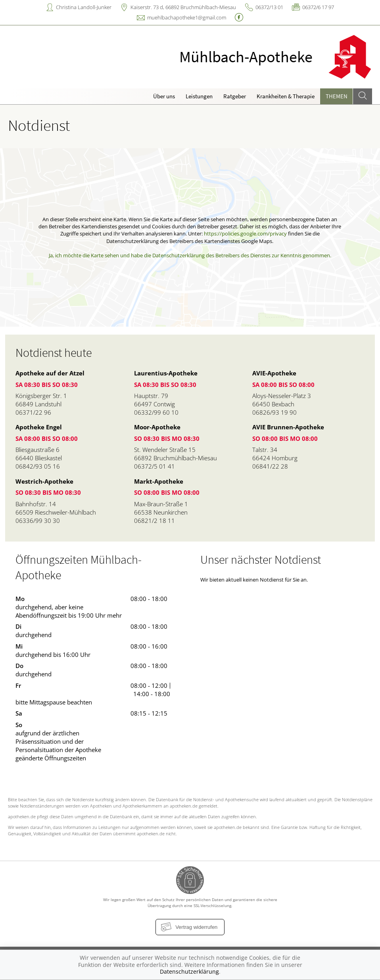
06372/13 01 (269, 7)
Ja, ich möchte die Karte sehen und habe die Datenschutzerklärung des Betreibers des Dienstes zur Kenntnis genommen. (190, 255)
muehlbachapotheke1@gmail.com (187, 17)
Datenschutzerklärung (189, 971)
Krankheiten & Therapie (286, 96)
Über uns (164, 96)
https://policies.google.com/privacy (245, 234)
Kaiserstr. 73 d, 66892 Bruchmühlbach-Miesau (183, 7)
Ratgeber (235, 96)
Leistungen (199, 96)
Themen (337, 96)
